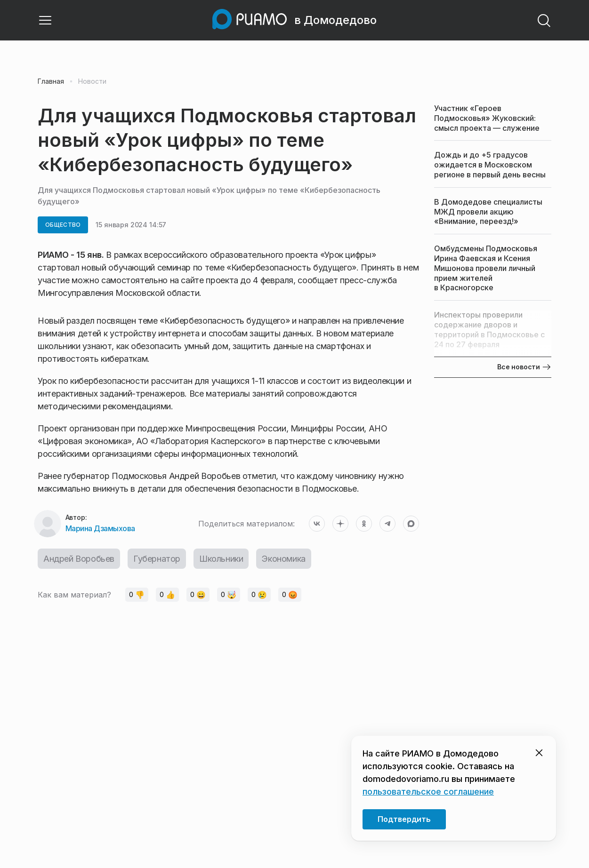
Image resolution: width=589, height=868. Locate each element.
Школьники (221, 559)
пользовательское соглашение (428, 792)
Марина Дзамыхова (100, 528)
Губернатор (157, 559)
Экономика (283, 559)
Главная (51, 81)
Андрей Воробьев (79, 559)
